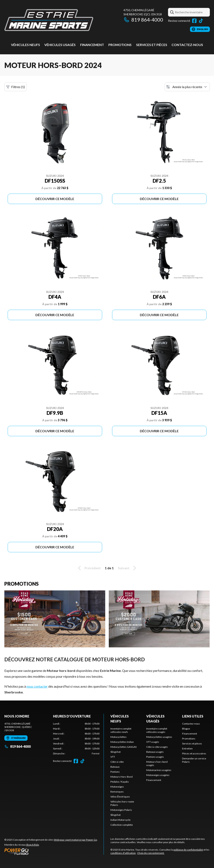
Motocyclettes (118, 737)
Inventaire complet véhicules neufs (121, 730)
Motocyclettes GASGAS (123, 747)
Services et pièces (152, 45)
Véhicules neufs (25, 45)
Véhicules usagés (60, 45)
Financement (92, 45)
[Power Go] (51, 851)
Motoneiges (117, 787)
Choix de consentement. (151, 853)
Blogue (186, 729)
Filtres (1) (16, 87)
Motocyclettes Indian (122, 742)
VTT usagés (153, 742)
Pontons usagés (155, 757)
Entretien (187, 748)
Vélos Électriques (120, 797)
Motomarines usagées (159, 770)
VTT (113, 757)
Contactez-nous (187, 45)
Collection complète (122, 825)
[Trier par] (187, 87)
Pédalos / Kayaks (120, 782)
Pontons (115, 772)
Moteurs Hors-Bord (122, 777)
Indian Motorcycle (120, 820)
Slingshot (115, 752)
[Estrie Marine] (49, 20)
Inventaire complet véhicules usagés (157, 730)
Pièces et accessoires (194, 753)
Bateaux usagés (155, 752)
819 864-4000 (143, 20)
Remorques (117, 792)
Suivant (128, 568)
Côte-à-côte (117, 762)
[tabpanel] (76, 739)
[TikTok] (201, 21)
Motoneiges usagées (158, 775)
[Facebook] (194, 21)
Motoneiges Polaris (121, 810)
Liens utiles (193, 716)
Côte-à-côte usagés (157, 747)
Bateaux (115, 767)
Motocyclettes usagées (159, 737)
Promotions (120, 45)
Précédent (89, 568)
